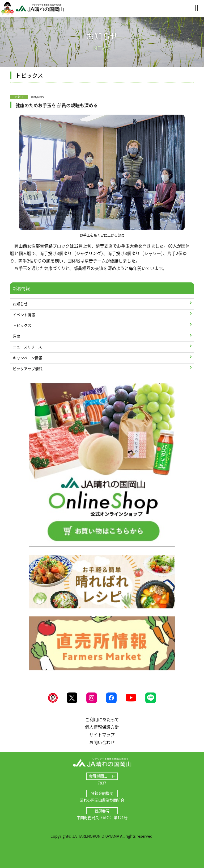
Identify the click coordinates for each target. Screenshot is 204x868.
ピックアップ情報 (28, 369)
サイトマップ (102, 735)
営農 (16, 336)
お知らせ (20, 304)
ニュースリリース (27, 347)
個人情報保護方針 (102, 727)
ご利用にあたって (102, 719)
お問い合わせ (102, 742)
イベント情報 (24, 315)
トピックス (22, 325)
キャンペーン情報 (27, 358)
